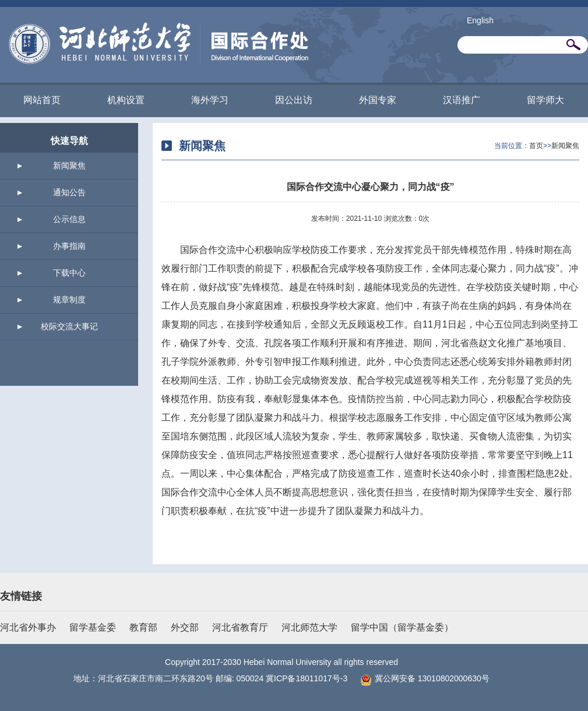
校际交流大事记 (69, 326)
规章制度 (69, 300)
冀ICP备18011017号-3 (307, 678)
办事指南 (69, 246)
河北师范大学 (309, 627)
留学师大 (545, 100)
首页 (536, 146)
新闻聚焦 (69, 166)
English (480, 20)
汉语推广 (462, 100)
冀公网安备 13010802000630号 (422, 678)
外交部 (185, 627)
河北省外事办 (28, 627)
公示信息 (69, 219)
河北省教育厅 (240, 627)
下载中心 (69, 273)
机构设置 (126, 100)
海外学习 (210, 100)
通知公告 (69, 192)
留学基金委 (93, 627)
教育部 (143, 627)
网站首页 (42, 100)
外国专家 (378, 100)
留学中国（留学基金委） (402, 627)
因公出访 (294, 100)
